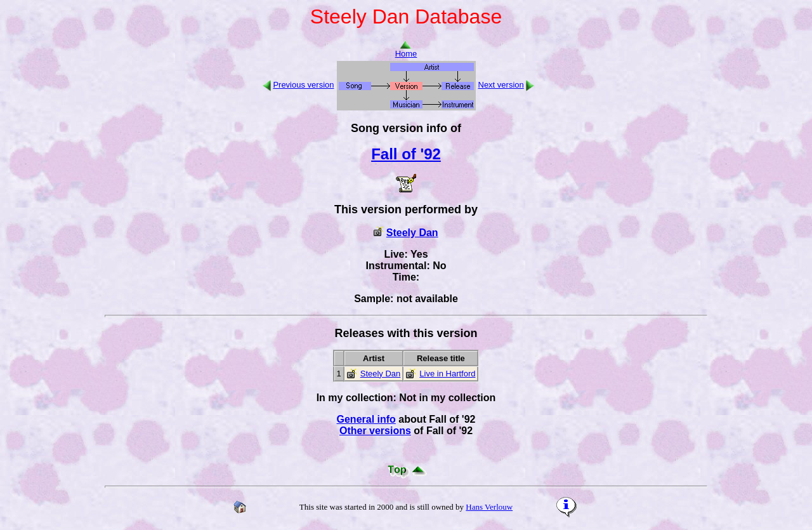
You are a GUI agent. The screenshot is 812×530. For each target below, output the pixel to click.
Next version (501, 85)
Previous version (303, 85)
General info (366, 419)
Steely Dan (412, 233)
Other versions (375, 431)
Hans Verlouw (489, 507)
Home (406, 50)
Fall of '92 (406, 154)
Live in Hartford (447, 374)
